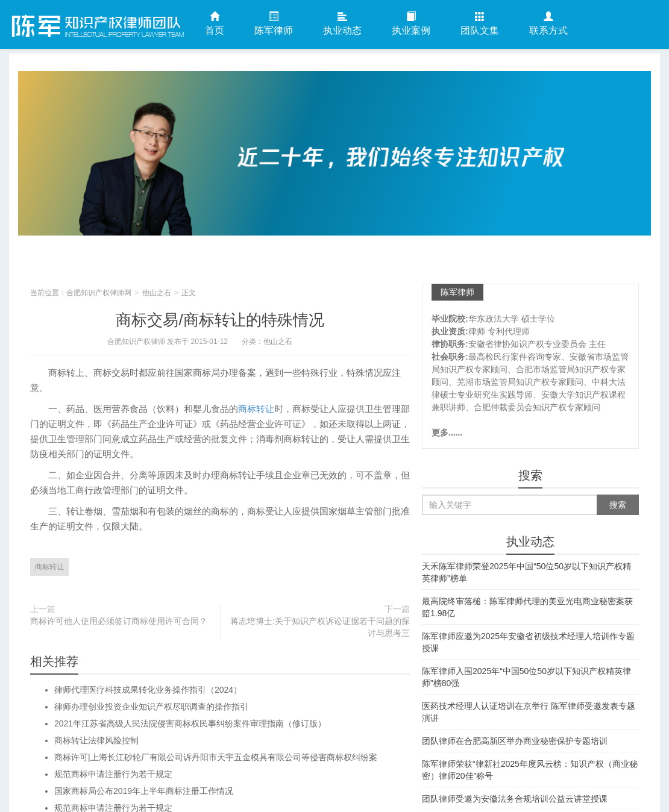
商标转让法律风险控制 (96, 740)
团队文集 (480, 24)
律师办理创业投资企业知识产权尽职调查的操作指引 (151, 707)
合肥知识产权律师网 (96, 23)
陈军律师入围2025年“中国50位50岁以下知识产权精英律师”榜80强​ (526, 677)
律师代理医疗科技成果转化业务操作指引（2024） (148, 690)
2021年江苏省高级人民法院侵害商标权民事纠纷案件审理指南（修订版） (190, 723)
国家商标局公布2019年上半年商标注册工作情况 (144, 791)
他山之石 (157, 293)
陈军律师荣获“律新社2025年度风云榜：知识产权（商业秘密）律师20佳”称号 (530, 770)
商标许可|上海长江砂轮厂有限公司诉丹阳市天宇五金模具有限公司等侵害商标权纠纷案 (216, 757)
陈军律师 (274, 24)
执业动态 (342, 24)
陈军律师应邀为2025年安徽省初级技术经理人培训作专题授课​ (528, 642)
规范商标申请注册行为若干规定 (113, 774)
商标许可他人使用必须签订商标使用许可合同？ (119, 621)
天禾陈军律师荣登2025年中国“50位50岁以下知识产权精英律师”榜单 (526, 572)
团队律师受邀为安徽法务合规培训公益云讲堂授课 (515, 799)
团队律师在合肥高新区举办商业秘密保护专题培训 (515, 741)
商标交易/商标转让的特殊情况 (220, 320)
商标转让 (256, 409)
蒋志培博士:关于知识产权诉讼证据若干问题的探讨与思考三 (320, 627)
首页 (215, 24)
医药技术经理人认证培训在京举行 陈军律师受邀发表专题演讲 (529, 712)
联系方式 (548, 24)
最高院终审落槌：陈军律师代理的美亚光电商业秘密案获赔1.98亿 (527, 607)
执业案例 (411, 24)
